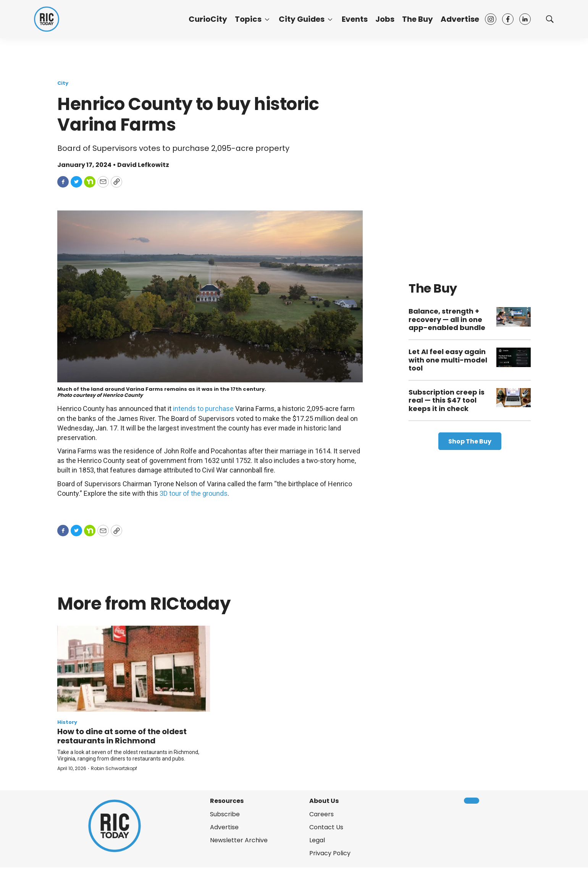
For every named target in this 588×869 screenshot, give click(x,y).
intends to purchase (203, 409)
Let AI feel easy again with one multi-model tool (448, 360)
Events (355, 19)
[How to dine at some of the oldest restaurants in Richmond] (134, 669)
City (63, 83)
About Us (324, 801)
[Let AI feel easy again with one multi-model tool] (514, 357)
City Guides (302, 19)
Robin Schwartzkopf (114, 768)
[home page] (47, 19)
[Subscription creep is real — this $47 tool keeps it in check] (514, 398)
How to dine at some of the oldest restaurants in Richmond (122, 736)
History (67, 722)
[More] (267, 19)
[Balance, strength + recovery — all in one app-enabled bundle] (514, 317)
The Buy (418, 19)
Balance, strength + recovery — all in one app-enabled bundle (447, 319)
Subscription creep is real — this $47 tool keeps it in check (447, 400)
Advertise (460, 19)
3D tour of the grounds (194, 493)
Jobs (385, 19)
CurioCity (208, 19)
